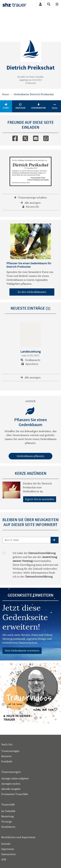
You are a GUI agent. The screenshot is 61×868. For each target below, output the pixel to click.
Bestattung (7, 816)
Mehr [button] (55, 106)
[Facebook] (15, 138)
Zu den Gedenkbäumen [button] (32, 292)
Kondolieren (8, 827)
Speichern (30, 364)
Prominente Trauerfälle (15, 794)
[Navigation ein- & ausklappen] (57, 4)
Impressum (8, 849)
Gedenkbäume (39, 106)
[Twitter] (25, 138)
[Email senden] (27, 540)
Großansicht (30, 360)
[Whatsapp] (46, 138)
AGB (4, 859)
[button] (55, 540)
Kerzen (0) (30, 207)
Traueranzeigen (10, 751)
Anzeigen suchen (11, 784)
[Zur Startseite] (14, 4)
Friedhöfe (7, 761)
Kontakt (6, 844)
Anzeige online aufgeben (15, 778)
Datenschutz (9, 854)
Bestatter (7, 756)
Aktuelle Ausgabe (11, 789)
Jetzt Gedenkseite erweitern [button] (22, 651)
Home (6, 94)
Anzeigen (20, 106)
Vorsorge (7, 822)
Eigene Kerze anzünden (40, 499)
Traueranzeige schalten (30, 198)
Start (6, 106)
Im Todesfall (8, 811)
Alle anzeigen (31, 203)
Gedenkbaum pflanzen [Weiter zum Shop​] (30, 456)
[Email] (36, 138)
